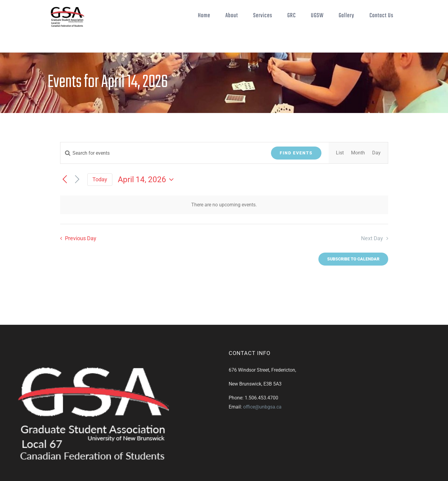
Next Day (372, 238)
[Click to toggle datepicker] (147, 179)
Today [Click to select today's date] (100, 179)
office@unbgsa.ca (262, 407)
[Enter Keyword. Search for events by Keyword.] (162, 153)
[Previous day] (65, 180)
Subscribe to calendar (353, 259)
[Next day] (77, 180)
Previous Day (81, 238)
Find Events (296, 153)
